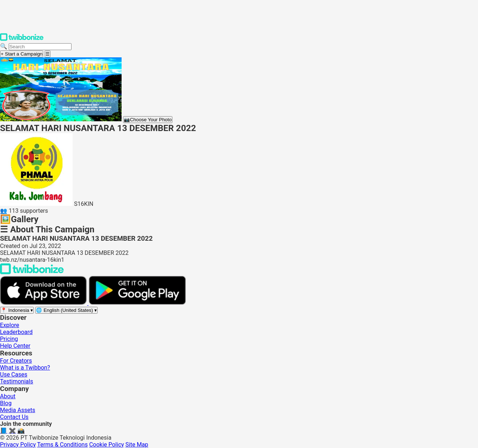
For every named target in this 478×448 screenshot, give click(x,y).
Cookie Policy (107, 445)
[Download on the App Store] (44, 303)
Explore (10, 325)
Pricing (9, 339)
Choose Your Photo (148, 120)
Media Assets (18, 410)
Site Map (137, 445)
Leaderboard (16, 332)
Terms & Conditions (62, 445)
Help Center (15, 346)
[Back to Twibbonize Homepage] (32, 272)
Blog (6, 403)
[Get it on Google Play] (137, 303)
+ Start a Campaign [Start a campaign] (22, 54)
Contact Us (14, 417)
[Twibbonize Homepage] (22, 39)
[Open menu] (48, 54)
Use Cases (14, 374)
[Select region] (17, 310)
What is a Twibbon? (25, 368)
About (8, 396)
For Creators (16, 361)
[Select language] (66, 310)
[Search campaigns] (40, 47)
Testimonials (17, 381)
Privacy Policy (18, 445)
